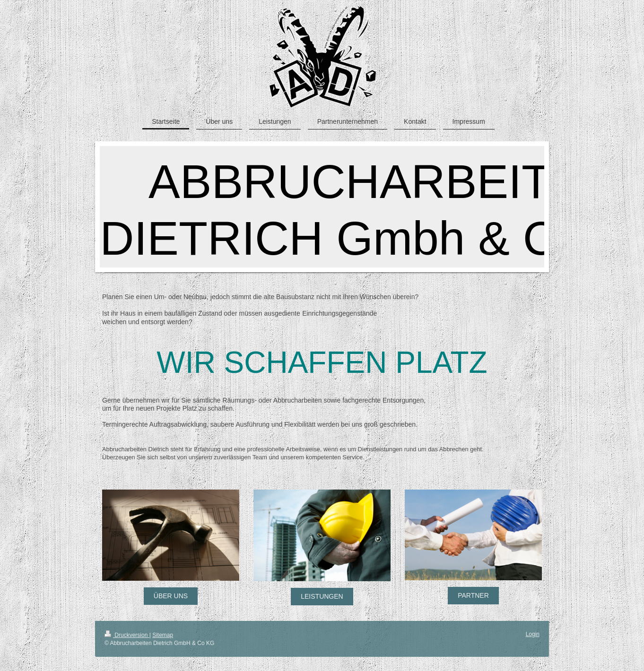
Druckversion (127, 635)
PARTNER (473, 595)
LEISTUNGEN (322, 596)
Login (533, 634)
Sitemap (163, 635)
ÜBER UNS (171, 596)
